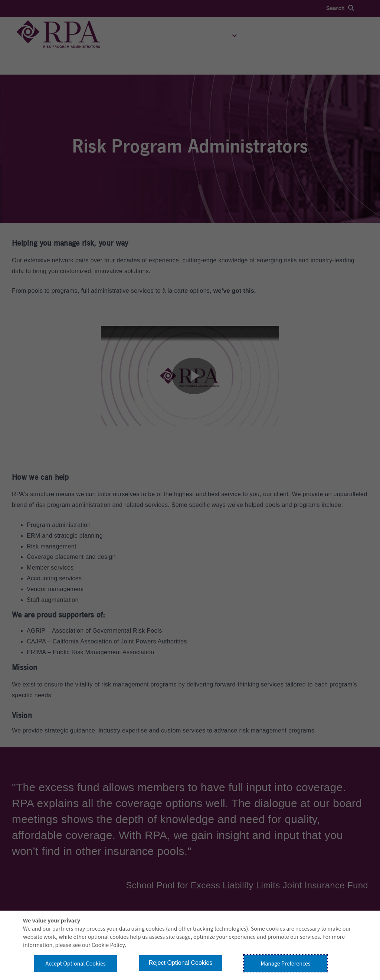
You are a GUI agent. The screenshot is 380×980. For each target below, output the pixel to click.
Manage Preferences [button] (286, 964)
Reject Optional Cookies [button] (181, 963)
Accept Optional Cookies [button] (75, 964)
